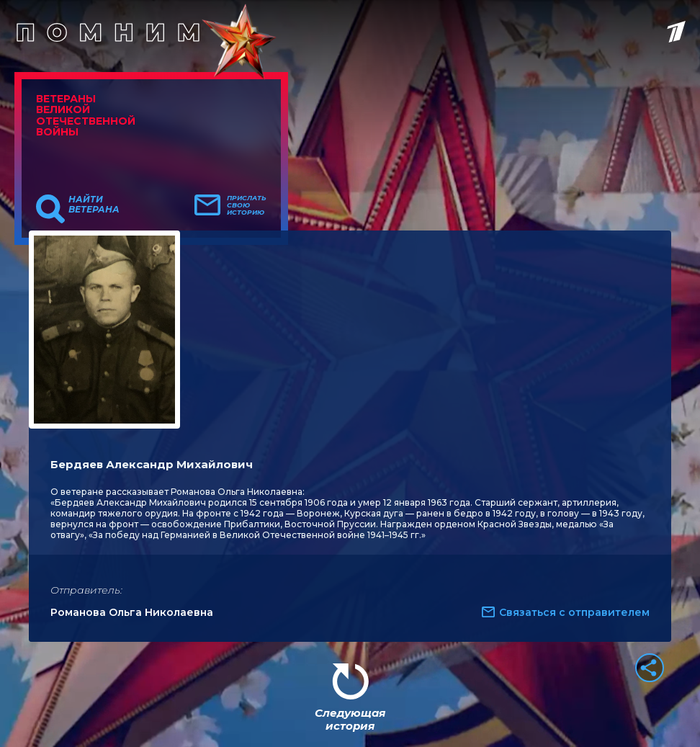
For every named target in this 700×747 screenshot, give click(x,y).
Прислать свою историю (247, 205)
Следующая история (350, 719)
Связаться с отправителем (574, 612)
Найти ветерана (94, 205)
